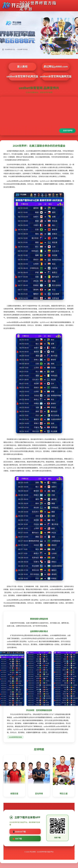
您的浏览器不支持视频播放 (39, 116)
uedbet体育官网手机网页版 (22, 76)
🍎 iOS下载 (17, 839)
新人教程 (22, 67)
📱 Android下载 (19, 831)
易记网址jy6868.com (56, 67)
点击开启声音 (68, 131)
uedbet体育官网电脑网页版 (56, 76)
